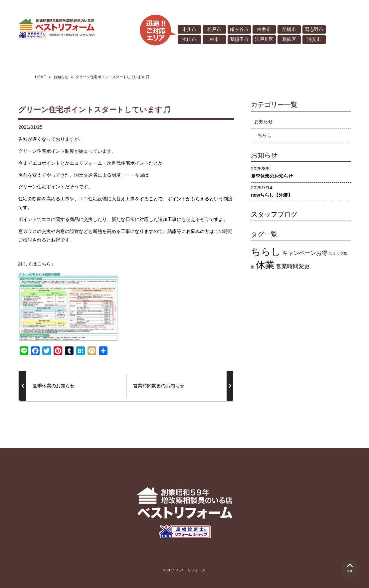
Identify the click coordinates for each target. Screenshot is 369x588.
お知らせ (61, 76)
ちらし (265, 133)
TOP (350, 568)
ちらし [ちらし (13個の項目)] (266, 250)
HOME (40, 76)
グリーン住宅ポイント (42, 185)
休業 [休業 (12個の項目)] (265, 263)
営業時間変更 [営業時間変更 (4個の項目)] (293, 265)
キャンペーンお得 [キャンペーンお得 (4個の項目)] (305, 252)
